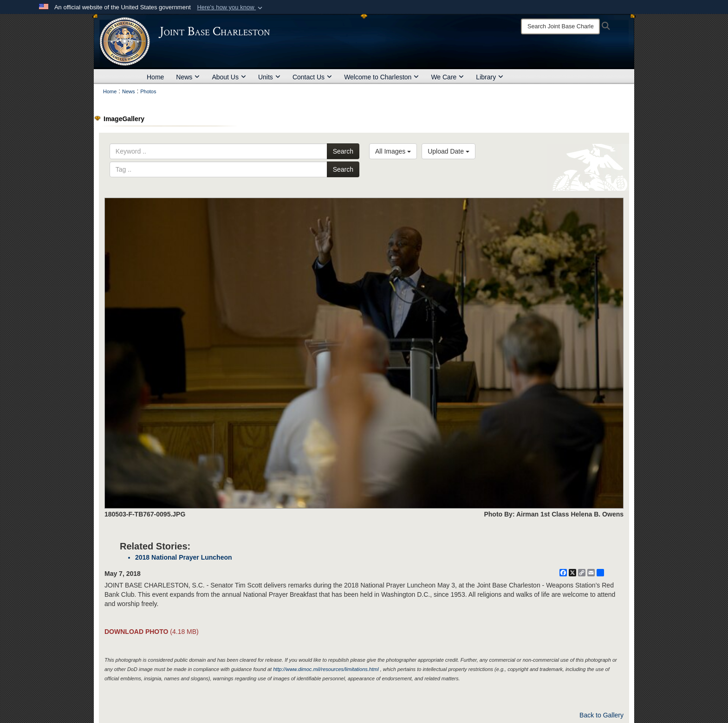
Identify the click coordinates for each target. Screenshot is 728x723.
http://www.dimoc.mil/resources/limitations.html (326, 669)
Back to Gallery (601, 715)
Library (490, 77)
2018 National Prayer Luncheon (184, 557)
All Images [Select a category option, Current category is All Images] (393, 151)
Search (343, 151)
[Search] (560, 26)
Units (269, 77)
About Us (229, 77)
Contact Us (312, 77)
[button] (231, 7)
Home (155, 77)
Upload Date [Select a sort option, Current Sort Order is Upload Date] (448, 151)
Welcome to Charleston (381, 77)
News (188, 77)
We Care (447, 77)
